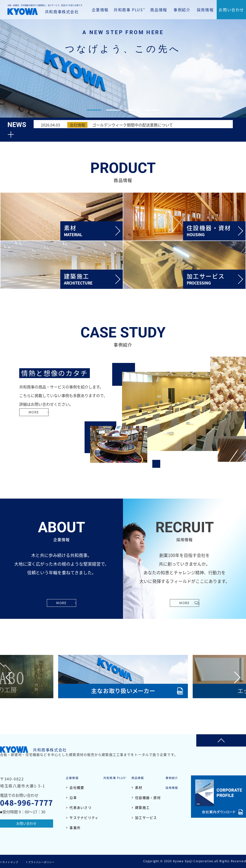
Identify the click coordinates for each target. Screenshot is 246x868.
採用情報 (205, 10)
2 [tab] (113, 110)
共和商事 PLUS (129, 10)
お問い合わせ (231, 10)
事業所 (75, 827)
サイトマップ (12, 862)
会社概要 (77, 787)
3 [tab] (133, 110)
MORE (36, 421)
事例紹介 (182, 10)
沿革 (73, 797)
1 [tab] (94, 110)
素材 (139, 787)
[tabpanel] (123, 62)
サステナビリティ (84, 817)
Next (235, 677)
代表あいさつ (80, 808)
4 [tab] (152, 110)
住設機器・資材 (148, 797)
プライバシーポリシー (47, 862)
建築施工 (142, 808)
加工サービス (146, 817)
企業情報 (100, 10)
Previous (11, 677)
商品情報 (159, 10)
